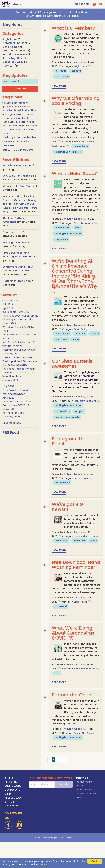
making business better (19, 137)
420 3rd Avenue (84, 816)
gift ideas (8, 107)
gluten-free (16, 114)
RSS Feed (11, 433)
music (27, 107)
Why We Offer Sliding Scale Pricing (75, 101)
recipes (9, 145)
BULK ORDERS (13, 812)
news (18, 130)
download (28, 114)
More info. (45, 864)
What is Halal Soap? (16, 186)
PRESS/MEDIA (13, 824)
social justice (27, 122)
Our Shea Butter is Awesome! (72, 375)
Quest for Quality (13, 62)
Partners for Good (14, 281)
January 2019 (10, 380)
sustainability (10, 122)
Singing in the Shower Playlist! (20, 350)
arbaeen (23, 103)
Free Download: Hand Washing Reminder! (69, 585)
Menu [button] (16, 4)
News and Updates (14, 51)
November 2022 (12, 423)
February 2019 (11, 354)
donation (24, 126)
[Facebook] (8, 851)
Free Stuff (8, 66)
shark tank (8, 129)
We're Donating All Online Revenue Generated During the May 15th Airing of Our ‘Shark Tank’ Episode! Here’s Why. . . (20, 204)
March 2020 (9, 409)
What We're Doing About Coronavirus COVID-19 (73, 659)
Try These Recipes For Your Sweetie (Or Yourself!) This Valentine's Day (19, 373)
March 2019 (9, 323)
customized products (18, 150)
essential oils (23, 118)
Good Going (10, 47)
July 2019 (8, 304)
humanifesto (29, 129)
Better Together (12, 58)
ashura (34, 126)
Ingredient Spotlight (15, 43)
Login (94, 4)
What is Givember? (15, 165)
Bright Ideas (10, 39)
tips (34, 110)
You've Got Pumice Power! (18, 357)
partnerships (22, 141)
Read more (59, 86)
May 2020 (8, 386)
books (6, 114)
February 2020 (11, 417)
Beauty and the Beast (16, 232)
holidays (19, 107)
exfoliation (24, 110)
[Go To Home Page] (6, 4)
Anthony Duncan (73, 62)
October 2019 (10, 301)
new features (10, 126)
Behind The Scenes (14, 54)
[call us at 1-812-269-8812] (82, 4)
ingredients (8, 141)
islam (6, 133)
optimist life (9, 110)
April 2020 (8, 398)
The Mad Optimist (85, 808)
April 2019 (8, 308)
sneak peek (9, 118)
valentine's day (10, 103)
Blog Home (13, 25)
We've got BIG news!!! (16, 242)
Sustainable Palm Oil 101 (16, 312)
